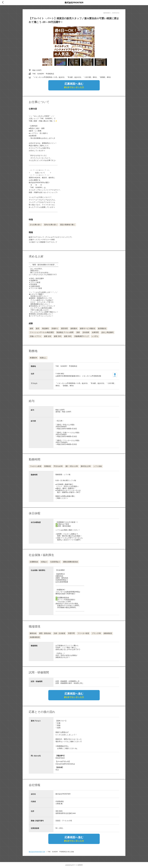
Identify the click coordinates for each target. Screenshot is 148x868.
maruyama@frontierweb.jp (65, 764)
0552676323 (60, 758)
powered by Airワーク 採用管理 (74, 865)
